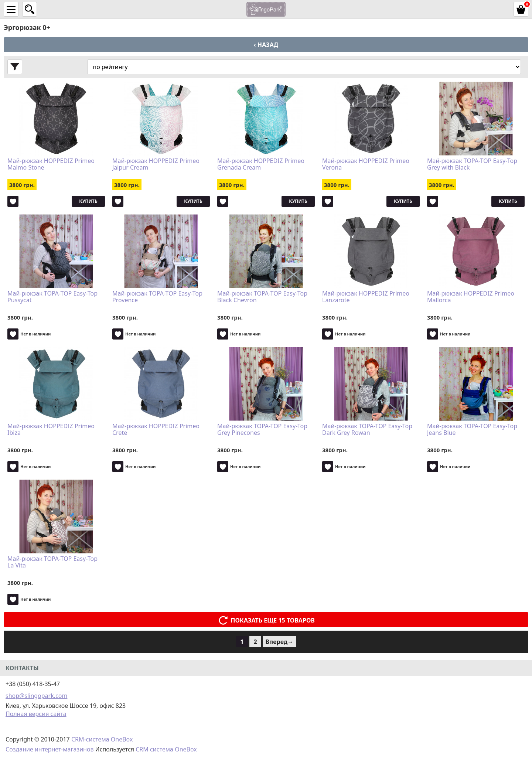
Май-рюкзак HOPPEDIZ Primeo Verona (366, 164)
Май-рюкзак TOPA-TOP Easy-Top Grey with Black (472, 164)
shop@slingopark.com (36, 696)
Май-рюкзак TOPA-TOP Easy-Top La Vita (52, 562)
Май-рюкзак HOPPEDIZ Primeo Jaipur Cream (156, 164)
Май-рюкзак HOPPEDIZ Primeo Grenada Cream (261, 164)
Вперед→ (279, 642)
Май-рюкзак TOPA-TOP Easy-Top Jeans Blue (472, 430)
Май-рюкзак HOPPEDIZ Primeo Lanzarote (366, 297)
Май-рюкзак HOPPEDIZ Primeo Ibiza (51, 430)
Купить (88, 201)
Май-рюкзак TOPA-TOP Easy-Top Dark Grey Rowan (367, 430)
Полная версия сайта (36, 714)
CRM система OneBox (166, 749)
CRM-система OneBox (102, 739)
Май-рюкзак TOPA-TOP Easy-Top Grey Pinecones (262, 430)
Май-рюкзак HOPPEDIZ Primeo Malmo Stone (51, 164)
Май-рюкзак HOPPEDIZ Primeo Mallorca (471, 297)
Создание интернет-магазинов (50, 749)
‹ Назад (266, 45)
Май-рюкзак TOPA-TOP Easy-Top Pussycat (52, 297)
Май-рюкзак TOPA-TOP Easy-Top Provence (157, 297)
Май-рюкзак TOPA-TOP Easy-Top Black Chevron (262, 297)
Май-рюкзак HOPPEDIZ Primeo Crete (156, 430)
